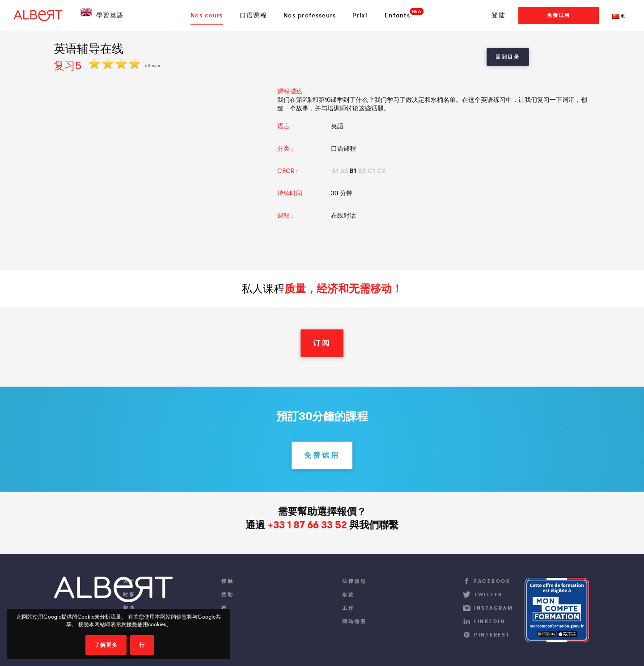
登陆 (498, 15)
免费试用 (559, 15)
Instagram (494, 608)
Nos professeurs (310, 15)
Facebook (492, 581)
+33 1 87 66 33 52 (307, 525)
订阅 (322, 343)
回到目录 (508, 57)
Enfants (397, 15)
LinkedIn (490, 621)
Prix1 (360, 15)
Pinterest (492, 635)
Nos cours (207, 15)
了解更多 (106, 645)
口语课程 (253, 15)
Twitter (488, 594)
